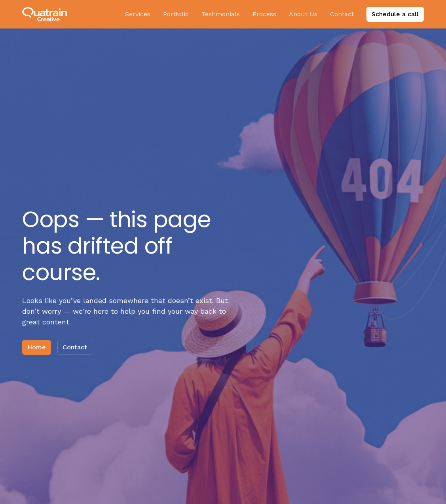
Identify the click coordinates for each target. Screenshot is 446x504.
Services (138, 14)
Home (37, 347)
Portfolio (176, 14)
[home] (45, 14)
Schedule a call (395, 14)
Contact (342, 14)
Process (264, 14)
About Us (303, 14)
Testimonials (221, 14)
